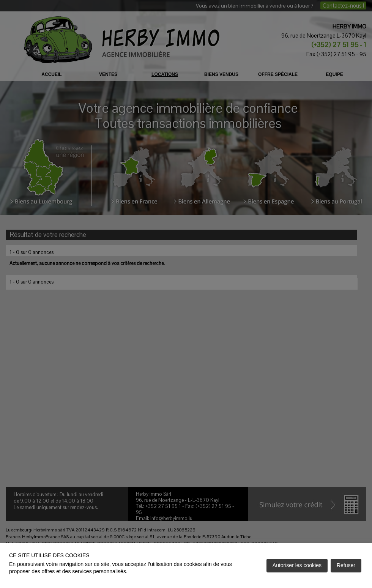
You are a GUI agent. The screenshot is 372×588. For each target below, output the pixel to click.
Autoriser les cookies (297, 565)
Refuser (346, 565)
